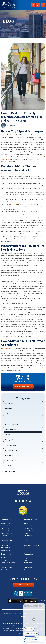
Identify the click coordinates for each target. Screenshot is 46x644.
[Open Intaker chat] (26, 643)
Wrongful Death (10, 471)
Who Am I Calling (6, 568)
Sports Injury (5, 546)
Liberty (26, 539)
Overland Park (28, 531)
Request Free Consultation (23, 386)
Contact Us (5, 571)
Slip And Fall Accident (11, 461)
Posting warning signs (10, 204)
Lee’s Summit (28, 527)
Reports (27, 571)
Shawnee (27, 544)
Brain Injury (8, 408)
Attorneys (4, 561)
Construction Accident (11, 424)
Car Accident (8, 414)
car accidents (10, 279)
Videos (26, 566)
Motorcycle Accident (11, 440)
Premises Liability (7, 544)
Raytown (27, 534)
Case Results (28, 568)
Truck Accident (9, 466)
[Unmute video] (34, 619)
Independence (28, 529)
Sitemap (23, 617)
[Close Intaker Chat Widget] (44, 601)
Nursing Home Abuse (11, 445)
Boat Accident (5, 527)
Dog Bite (7, 435)
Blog (26, 559)
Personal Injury (9, 455)
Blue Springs (28, 536)
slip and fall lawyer (7, 348)
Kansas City (28, 524)
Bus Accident (5, 529)
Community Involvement (12, 419)
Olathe (26, 541)
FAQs (26, 561)
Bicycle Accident (9, 403)
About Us (4, 559)
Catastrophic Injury (7, 534)
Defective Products (10, 429)
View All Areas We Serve (32, 546)
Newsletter (5, 566)
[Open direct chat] (41, 601)
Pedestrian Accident (11, 450)
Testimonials (28, 563)
